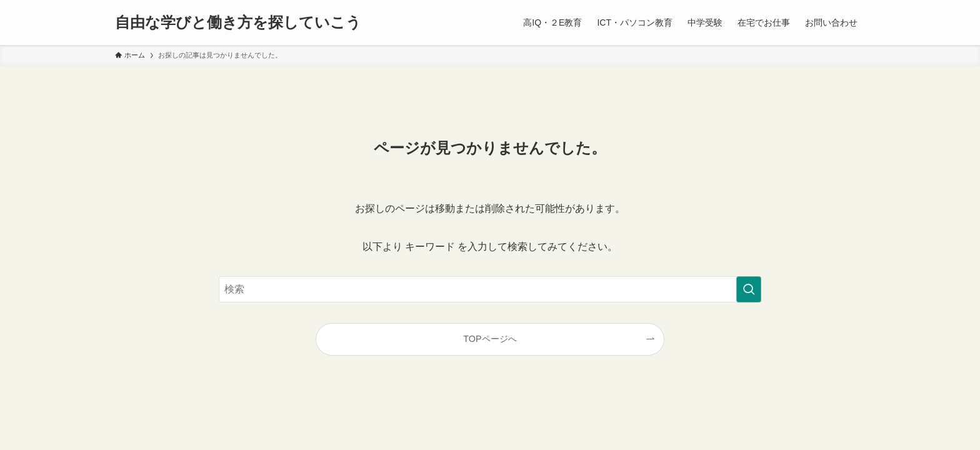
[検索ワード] (490, 289)
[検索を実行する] (749, 289)
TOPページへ (490, 339)
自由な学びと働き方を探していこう (238, 22)
